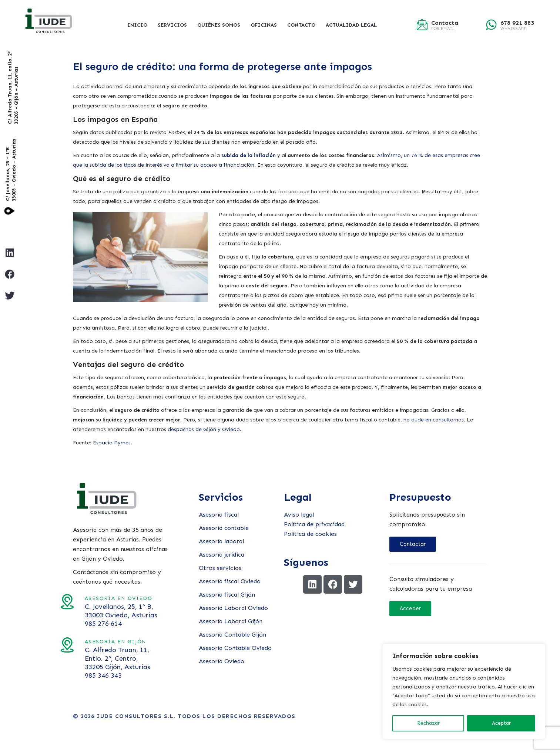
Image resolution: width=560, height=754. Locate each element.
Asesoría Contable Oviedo (235, 648)
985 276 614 (50, 624)
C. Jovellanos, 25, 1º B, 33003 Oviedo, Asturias (68, 611)
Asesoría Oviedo (222, 661)
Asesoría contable (224, 528)
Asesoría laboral (221, 541)
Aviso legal (299, 515)
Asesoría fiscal (219, 515)
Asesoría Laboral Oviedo (233, 608)
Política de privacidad (314, 524)
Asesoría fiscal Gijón (227, 595)
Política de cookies (310, 534)
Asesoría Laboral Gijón (231, 621)
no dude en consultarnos (434, 420)
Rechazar (428, 723)
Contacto (301, 25)
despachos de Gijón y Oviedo (204, 429)
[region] (464, 691)
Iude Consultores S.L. (136, 716)
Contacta (445, 23)
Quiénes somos (219, 25)
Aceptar (501, 723)
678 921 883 (517, 23)
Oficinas (264, 25)
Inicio (137, 25)
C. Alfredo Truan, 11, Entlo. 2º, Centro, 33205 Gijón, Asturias (65, 658)
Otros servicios (220, 568)
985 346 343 (50, 675)
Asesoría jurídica (222, 555)
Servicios (172, 25)
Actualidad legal (351, 25)
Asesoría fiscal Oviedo (230, 581)
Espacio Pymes (112, 443)
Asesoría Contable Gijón (232, 635)
